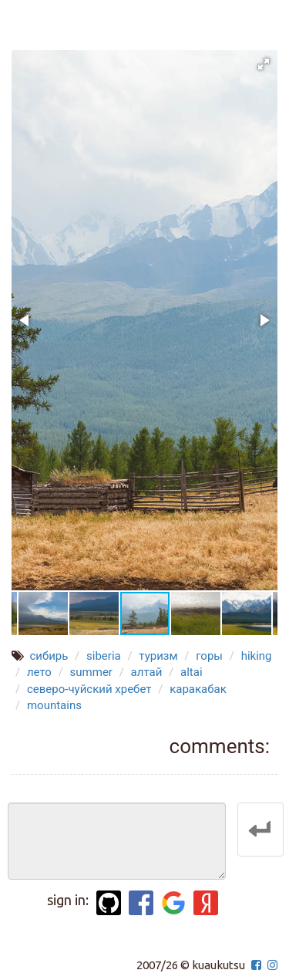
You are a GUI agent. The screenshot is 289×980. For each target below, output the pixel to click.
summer (91, 672)
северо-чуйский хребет (89, 689)
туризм (158, 656)
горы (209, 656)
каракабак (198, 689)
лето (39, 672)
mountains (54, 705)
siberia (104, 656)
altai (192, 672)
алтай (147, 672)
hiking (257, 656)
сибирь (49, 656)
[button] (264, 64)
